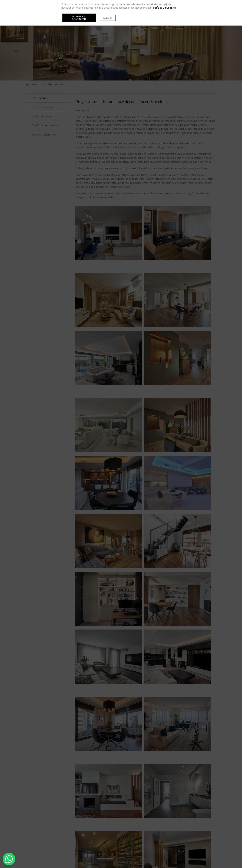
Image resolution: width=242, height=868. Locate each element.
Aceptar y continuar (79, 18)
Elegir (108, 18)
